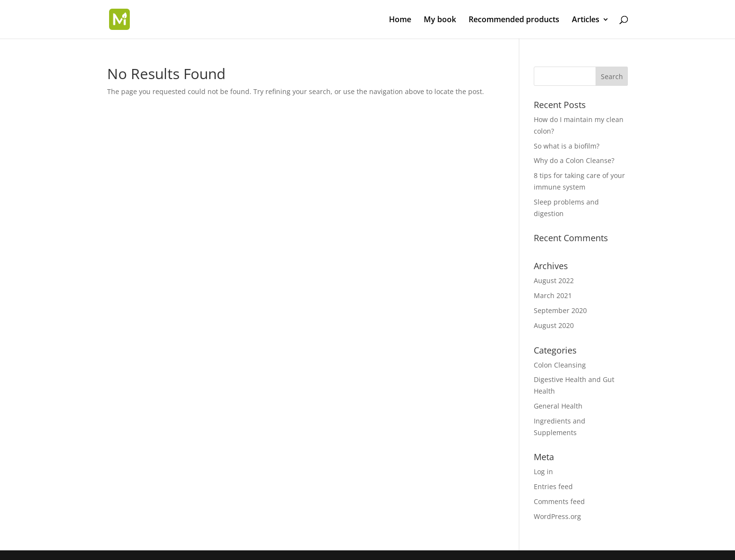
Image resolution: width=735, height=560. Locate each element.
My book (440, 20)
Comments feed (559, 501)
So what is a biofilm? (567, 146)
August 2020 (554, 325)
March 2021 (553, 295)
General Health (558, 406)
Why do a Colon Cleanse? (574, 160)
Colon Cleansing (560, 365)
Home (400, 20)
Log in (543, 471)
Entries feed (553, 486)
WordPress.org (557, 516)
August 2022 (554, 280)
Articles (586, 20)
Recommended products (514, 20)
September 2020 (560, 310)
